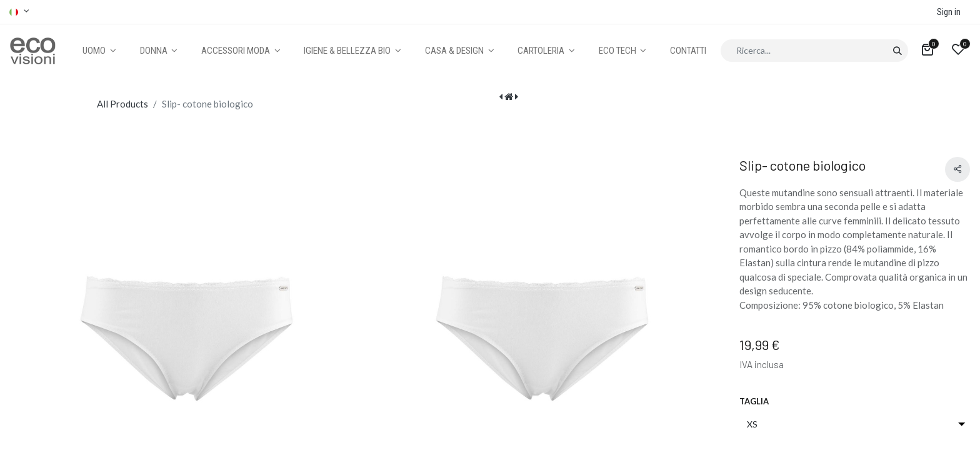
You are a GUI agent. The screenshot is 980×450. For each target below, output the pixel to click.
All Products (122, 104)
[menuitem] (688, 51)
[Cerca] (897, 51)
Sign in (949, 12)
